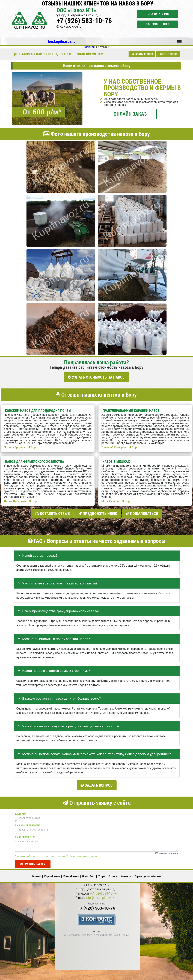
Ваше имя (21, 812)
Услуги (102, 874)
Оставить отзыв (52, 513)
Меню (179, 40)
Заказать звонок (142, 54)
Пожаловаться (142, 513)
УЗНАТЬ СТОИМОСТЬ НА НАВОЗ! (97, 377)
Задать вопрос (168, 54)
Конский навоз (71, 874)
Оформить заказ (158, 24)
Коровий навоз (52, 874)
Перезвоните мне (158, 14)
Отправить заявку (33, 862)
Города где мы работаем (148, 874)
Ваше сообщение (25, 835)
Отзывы (113, 874)
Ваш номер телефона (28, 823)
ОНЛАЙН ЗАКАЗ (130, 114)
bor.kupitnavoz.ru (62, 41)
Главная (36, 874)
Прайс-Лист (88, 874)
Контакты (126, 874)
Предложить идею (98, 513)
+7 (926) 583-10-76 (84, 21)
